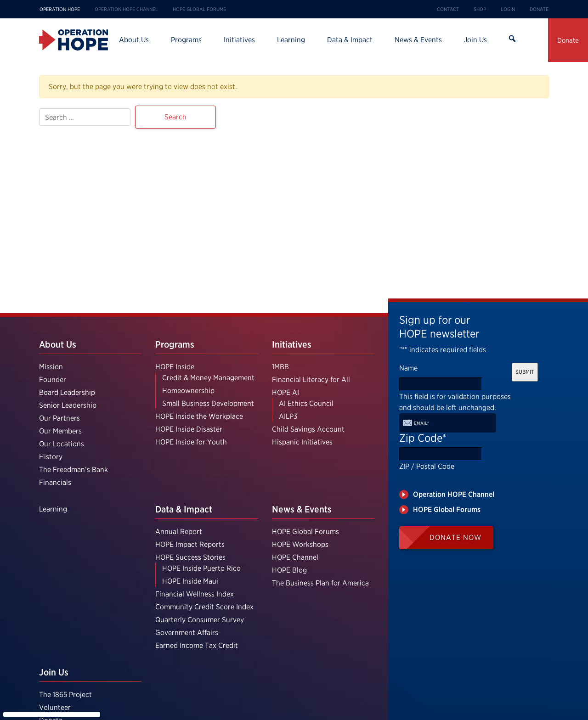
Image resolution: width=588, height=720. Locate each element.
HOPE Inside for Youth (191, 442)
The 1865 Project (65, 695)
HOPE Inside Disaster (189, 429)
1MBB (280, 367)
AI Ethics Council (306, 403)
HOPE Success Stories (190, 557)
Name (408, 368)
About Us (134, 40)
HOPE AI (286, 392)
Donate (539, 9)
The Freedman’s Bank (73, 470)
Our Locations (62, 444)
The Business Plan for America (320, 583)
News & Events (418, 40)
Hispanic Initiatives (302, 442)
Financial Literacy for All (311, 380)
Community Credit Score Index (204, 607)
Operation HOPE (60, 9)
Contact (448, 9)
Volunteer (55, 707)
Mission (51, 367)
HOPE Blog (289, 570)
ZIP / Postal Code (427, 466)
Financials (55, 482)
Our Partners (59, 418)
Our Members (60, 431)
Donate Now (455, 537)
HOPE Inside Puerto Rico (201, 568)
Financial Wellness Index (195, 594)
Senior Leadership (68, 405)
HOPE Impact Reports (190, 544)
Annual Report (179, 532)
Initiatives (239, 40)
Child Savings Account (308, 429)
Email (421, 423)
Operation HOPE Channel (126, 9)
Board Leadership (67, 392)
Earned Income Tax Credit (197, 645)
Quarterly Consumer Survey (200, 620)
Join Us (475, 40)
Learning (291, 40)
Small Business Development (208, 403)
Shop (480, 9)
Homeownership (188, 391)
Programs (186, 40)
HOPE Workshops (300, 544)
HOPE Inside (175, 367)
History (51, 457)
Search (512, 40)
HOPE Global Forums (199, 9)
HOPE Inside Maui (190, 581)
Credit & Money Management (208, 378)
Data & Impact (350, 40)
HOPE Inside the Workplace (199, 416)
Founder (53, 380)
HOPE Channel (295, 557)
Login (508, 9)
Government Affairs (187, 633)
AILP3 (288, 416)
